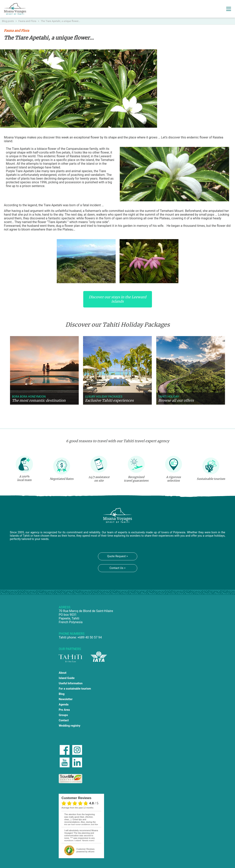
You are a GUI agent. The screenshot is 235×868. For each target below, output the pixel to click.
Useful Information (71, 683)
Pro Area (64, 710)
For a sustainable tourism (75, 689)
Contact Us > (118, 568)
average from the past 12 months (77, 808)
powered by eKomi (85, 850)
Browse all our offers (176, 401)
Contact (64, 720)
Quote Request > (117, 556)
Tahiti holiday (169, 397)
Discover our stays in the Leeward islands (117, 299)
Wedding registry (69, 726)
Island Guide (67, 678)
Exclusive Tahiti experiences (109, 401)
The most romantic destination (39, 401)
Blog (62, 694)
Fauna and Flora (28, 21)
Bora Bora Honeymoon (29, 397)
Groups (63, 715)
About (63, 673)
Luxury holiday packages (104, 397)
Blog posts (8, 21)
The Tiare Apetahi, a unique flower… (60, 21)
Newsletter (66, 699)
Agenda (64, 705)
